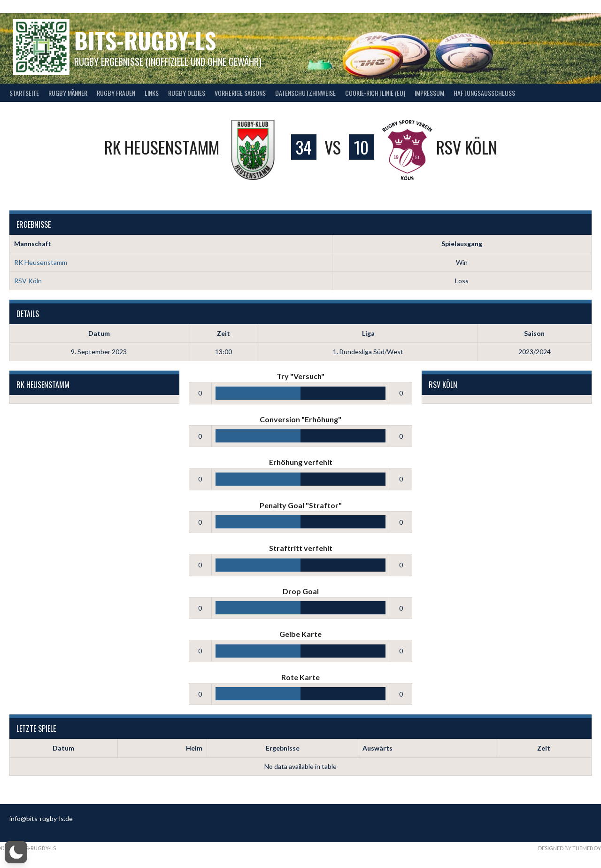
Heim (194, 748)
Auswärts (378, 748)
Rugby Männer (68, 93)
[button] (16, 852)
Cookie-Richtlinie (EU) (375, 93)
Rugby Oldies (187, 93)
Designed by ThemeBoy (570, 848)
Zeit (544, 748)
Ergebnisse (283, 748)
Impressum (429, 93)
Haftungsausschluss (484, 93)
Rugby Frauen (116, 93)
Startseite (24, 93)
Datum (63, 748)
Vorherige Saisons (240, 93)
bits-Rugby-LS (145, 40)
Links (152, 93)
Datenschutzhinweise (305, 93)
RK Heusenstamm (41, 262)
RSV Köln (28, 281)
